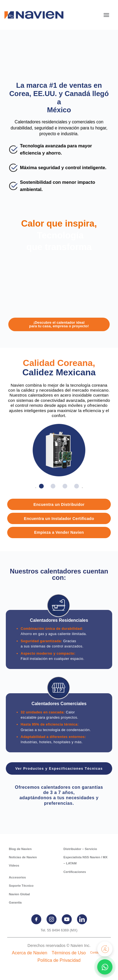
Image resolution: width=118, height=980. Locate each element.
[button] (106, 15)
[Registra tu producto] (105, 949)
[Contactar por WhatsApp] (105, 967)
